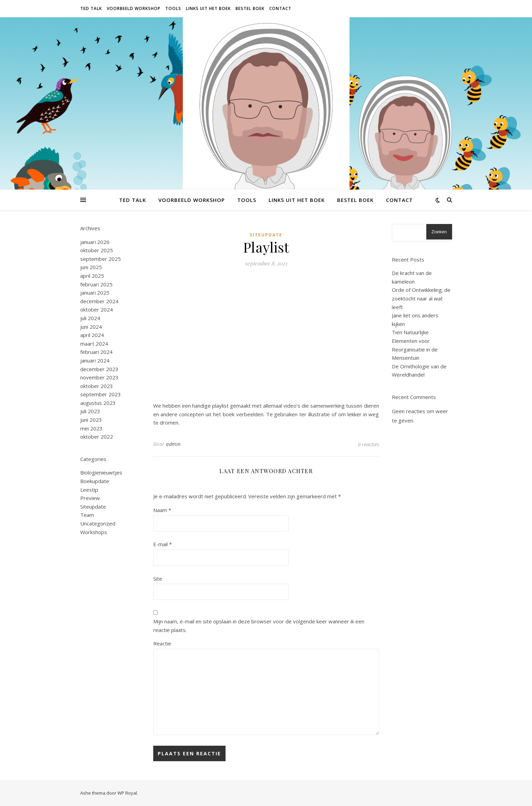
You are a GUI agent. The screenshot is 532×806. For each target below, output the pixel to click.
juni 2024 (91, 327)
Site (158, 579)
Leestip (89, 490)
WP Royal (127, 793)
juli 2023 (90, 411)
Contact (280, 8)
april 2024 (92, 335)
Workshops (94, 532)
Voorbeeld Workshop (134, 8)
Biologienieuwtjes (101, 472)
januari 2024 (95, 360)
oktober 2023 (97, 386)
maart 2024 (94, 344)
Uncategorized (98, 523)
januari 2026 (95, 242)
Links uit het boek (208, 8)
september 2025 (101, 259)
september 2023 (101, 394)
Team (87, 515)
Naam (162, 510)
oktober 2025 (97, 250)
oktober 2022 (97, 437)
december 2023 (99, 369)
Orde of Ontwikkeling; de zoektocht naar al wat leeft (421, 298)
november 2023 (99, 377)
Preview (90, 498)
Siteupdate (93, 507)
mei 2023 (91, 428)
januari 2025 (95, 293)
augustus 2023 (98, 403)
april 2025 (92, 276)
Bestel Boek (250, 8)
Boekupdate (95, 481)
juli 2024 (90, 318)
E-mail (163, 544)
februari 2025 (96, 284)
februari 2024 (96, 352)
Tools (173, 8)
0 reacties (368, 444)
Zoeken (439, 232)
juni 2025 (91, 267)
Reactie (162, 643)
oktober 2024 (97, 309)
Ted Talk (91, 8)
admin (173, 444)
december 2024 (99, 301)
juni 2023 (91, 420)
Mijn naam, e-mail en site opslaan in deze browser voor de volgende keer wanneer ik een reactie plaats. (259, 626)
